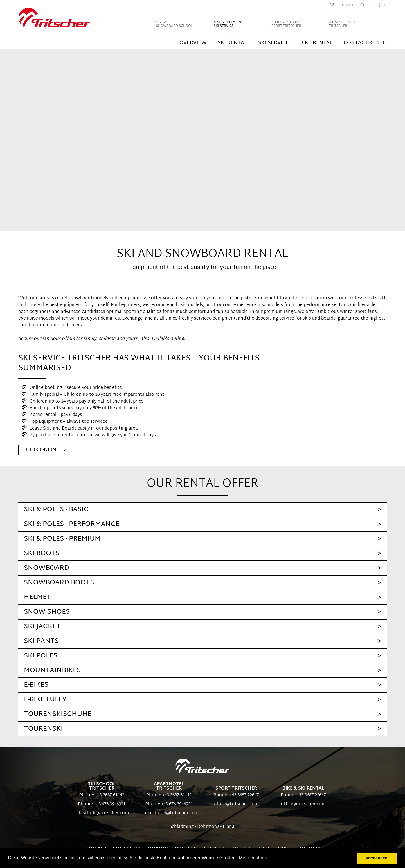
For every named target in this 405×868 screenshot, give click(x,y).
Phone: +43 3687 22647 (236, 795)
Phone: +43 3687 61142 (102, 795)
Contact (368, 5)
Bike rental (316, 43)
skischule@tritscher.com (102, 813)
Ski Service (274, 43)
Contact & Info (365, 43)
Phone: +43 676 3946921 (102, 804)
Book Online (42, 450)
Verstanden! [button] (377, 858)
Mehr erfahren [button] (253, 858)
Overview (193, 43)
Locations (347, 5)
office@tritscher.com (236, 804)
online (177, 339)
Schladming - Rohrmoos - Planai (203, 827)
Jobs (383, 5)
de (332, 5)
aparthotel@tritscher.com (169, 813)
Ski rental (232, 43)
